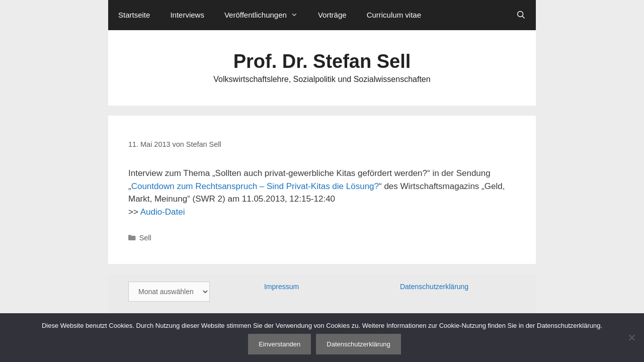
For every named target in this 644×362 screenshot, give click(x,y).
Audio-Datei (163, 212)
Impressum (281, 287)
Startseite (134, 15)
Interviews (187, 15)
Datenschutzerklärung (434, 287)
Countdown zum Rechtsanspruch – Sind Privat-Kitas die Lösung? (255, 186)
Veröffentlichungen (266, 15)
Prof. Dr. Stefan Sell (322, 61)
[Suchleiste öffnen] (521, 15)
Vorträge (332, 15)
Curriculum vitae (394, 15)
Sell (145, 238)
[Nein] (631, 337)
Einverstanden (279, 344)
